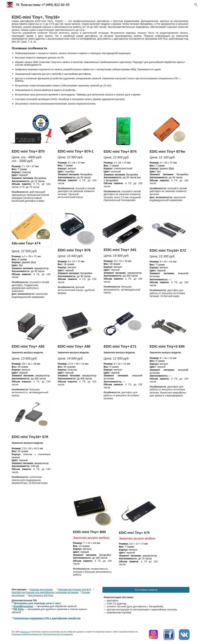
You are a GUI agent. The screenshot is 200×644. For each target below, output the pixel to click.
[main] (100, 60)
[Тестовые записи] (146, 590)
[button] (196, 5)
